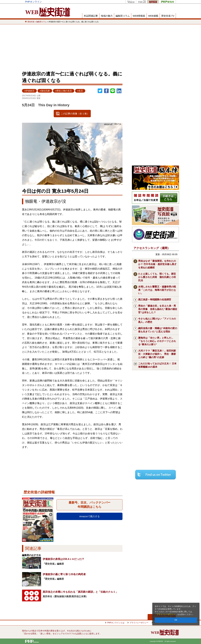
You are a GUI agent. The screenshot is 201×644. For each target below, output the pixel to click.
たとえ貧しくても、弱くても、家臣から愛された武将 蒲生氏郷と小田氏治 (157, 277)
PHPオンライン (33, 2)
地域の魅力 (107, 16)
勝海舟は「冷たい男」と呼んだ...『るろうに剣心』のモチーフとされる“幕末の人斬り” (157, 341)
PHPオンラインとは (116, 623)
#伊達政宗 (29, 91)
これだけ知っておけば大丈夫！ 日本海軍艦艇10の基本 (157, 365)
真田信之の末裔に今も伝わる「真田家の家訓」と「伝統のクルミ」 (80, 592)
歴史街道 (153, 2)
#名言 (80, 91)
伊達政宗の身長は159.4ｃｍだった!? (63, 559)
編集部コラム (123, 16)
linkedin (120, 91)
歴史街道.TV (168, 16)
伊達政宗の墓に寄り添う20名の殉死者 (64, 574)
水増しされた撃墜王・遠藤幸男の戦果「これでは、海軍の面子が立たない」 (157, 290)
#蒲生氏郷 (45, 91)
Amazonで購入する (90, 516)
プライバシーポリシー (166, 614)
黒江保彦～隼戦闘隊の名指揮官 (155, 299)
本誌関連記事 (91, 16)
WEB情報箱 (139, 16)
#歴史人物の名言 (64, 91)
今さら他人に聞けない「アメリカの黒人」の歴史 (157, 320)
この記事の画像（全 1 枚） (75, 114)
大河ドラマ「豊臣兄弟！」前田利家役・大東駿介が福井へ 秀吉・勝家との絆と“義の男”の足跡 (157, 354)
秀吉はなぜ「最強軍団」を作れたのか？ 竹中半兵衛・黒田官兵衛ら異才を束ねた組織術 (157, 264)
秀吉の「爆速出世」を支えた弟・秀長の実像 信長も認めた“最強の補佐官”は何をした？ (158, 309)
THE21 (142, 2)
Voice (131, 2)
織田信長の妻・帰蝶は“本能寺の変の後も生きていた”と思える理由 (158, 330)
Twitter (100, 91)
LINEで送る (113, 91)
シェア (106, 91)
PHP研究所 (167, 2)
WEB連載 (153, 16)
